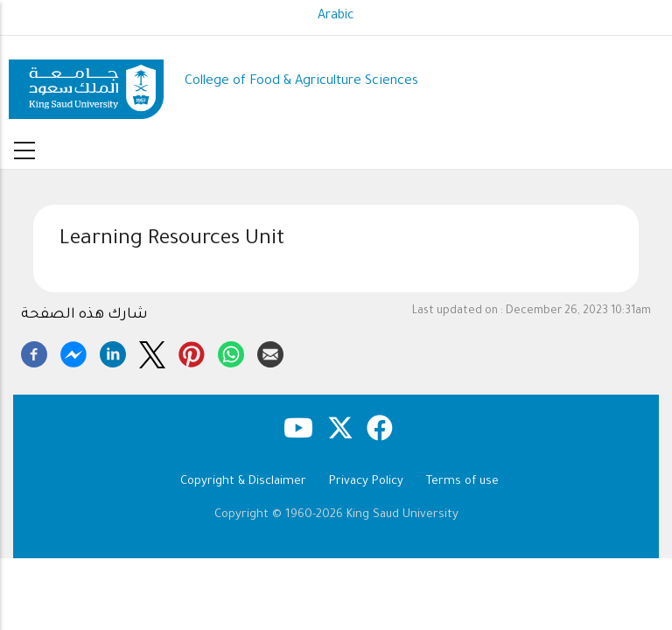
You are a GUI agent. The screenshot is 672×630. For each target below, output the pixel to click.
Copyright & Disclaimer (243, 482)
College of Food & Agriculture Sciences (301, 82)
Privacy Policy (366, 482)
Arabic (336, 17)
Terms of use (462, 482)
